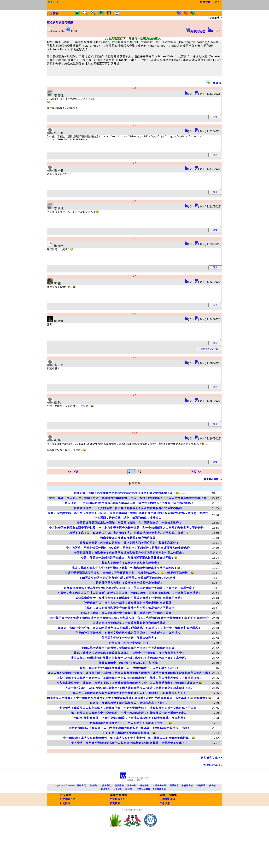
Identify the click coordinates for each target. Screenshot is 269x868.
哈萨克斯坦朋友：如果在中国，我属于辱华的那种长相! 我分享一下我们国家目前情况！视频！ (129, 759)
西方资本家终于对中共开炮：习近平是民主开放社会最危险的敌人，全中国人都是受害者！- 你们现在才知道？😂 (129, 714)
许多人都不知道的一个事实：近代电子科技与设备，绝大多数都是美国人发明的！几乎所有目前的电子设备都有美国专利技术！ (129, 704)
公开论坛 (118, 820)
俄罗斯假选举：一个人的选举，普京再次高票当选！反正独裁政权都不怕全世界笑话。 (129, 539)
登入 (217, 2)
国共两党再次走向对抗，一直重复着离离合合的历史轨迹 (129, 654)
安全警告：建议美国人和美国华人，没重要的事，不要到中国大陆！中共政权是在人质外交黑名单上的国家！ (129, 739)
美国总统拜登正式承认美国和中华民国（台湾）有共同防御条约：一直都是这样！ (129, 554)
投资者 (213, 816)
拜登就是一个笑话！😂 (143, 270)
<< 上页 (73, 503)
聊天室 (129, 820)
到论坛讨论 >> (213, 796)
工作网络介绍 (167, 830)
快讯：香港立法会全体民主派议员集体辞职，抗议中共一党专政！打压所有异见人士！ (129, 684)
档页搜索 (115, 834)
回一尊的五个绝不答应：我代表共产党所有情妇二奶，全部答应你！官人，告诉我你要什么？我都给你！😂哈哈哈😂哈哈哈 (129, 649)
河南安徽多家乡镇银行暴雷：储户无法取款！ (129, 569)
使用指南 (119, 816)
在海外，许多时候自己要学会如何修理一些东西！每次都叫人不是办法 (129, 639)
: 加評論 (214, 82)
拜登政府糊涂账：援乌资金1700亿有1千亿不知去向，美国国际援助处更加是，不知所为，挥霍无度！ (129, 619)
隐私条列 (132, 816)
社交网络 (65, 834)
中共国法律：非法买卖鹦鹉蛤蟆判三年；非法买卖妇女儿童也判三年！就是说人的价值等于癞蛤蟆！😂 (129, 769)
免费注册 (205, 2)
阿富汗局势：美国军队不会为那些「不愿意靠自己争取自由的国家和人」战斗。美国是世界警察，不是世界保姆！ (129, 709)
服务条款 (145, 816)
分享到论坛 (196, 31)
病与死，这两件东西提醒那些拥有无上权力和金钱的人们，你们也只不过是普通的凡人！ (129, 724)
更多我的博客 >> (213, 510)
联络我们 (94, 816)
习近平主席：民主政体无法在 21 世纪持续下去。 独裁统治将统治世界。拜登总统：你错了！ (129, 564)
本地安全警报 (143, 820)
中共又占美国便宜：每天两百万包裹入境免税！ (129, 594)
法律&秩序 (215, 18)
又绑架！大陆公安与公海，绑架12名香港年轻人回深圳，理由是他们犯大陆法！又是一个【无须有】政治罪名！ (129, 659)
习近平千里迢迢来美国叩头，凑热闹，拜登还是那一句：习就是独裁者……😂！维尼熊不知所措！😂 (129, 604)
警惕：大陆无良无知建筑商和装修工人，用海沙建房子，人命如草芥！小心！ (129, 699)
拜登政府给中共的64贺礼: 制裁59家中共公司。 (129, 694)
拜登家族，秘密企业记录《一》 (129, 674)
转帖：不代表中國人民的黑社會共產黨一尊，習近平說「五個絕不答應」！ (129, 644)
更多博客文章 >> (211, 789)
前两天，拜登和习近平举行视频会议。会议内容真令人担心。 (129, 734)
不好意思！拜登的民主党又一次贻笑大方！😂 (143, 230)
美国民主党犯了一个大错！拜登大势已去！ (129, 669)
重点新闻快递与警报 (60, 22)
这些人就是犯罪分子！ (143, 189)
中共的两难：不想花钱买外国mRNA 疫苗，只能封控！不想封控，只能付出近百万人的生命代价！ (129, 579)
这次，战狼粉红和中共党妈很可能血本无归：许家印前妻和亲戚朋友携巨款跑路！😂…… (129, 599)
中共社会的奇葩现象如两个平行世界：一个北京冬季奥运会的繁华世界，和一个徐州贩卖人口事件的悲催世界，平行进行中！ (129, 559)
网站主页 (81, 816)
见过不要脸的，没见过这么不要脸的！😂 (143, 439)
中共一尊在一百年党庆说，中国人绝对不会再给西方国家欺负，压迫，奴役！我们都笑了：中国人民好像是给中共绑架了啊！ (129, 529)
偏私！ (143, 352)
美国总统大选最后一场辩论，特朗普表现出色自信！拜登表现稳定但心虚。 (129, 679)
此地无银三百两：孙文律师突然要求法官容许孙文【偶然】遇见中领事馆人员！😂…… (129, 524)
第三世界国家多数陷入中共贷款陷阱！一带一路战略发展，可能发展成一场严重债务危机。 (129, 744)
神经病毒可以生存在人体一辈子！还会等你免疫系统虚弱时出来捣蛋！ (129, 634)
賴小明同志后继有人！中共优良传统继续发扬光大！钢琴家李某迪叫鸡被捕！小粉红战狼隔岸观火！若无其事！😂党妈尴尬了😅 (129, 729)
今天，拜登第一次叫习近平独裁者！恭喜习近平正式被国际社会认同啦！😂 (129, 589)
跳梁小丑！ (143, 399)
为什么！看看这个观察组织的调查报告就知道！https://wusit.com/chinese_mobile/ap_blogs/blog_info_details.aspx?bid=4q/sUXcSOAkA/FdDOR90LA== (143, 148)
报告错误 (201, 816)
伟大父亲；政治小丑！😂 (143, 311)
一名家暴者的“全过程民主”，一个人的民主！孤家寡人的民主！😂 (129, 754)
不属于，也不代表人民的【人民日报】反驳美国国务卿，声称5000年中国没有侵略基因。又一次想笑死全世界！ (129, 624)
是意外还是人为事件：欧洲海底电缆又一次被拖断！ (129, 614)
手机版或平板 (159, 820)
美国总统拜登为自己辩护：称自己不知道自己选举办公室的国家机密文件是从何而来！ (129, 584)
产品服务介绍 (160, 816)
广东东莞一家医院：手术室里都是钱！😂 (129, 764)
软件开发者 (187, 816)
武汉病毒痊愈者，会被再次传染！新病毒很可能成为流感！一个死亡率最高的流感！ (129, 629)
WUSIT (128, 808)
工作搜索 (165, 834)
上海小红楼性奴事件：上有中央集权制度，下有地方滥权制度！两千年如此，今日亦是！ (129, 749)
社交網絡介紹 (68, 830)
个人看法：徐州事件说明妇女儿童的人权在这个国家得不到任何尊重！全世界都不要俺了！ (129, 774)
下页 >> (196, 503)
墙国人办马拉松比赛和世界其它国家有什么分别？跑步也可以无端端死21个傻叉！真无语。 (129, 689)
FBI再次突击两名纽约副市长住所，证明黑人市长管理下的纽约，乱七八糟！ (129, 609)
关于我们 (107, 816)
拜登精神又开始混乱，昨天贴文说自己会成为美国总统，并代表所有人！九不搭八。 (129, 664)
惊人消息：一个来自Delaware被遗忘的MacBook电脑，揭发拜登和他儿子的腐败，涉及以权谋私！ (129, 534)
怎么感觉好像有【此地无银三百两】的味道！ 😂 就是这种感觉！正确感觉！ (143, 108)
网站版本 (174, 816)
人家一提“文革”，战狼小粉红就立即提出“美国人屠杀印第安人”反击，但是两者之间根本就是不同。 (129, 719)
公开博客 (105, 820)
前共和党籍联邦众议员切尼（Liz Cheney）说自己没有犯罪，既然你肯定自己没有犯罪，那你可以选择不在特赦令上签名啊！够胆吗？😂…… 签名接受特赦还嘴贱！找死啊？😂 (143, 480)
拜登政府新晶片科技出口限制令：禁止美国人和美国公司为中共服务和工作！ (129, 574)
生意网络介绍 (118, 830)
